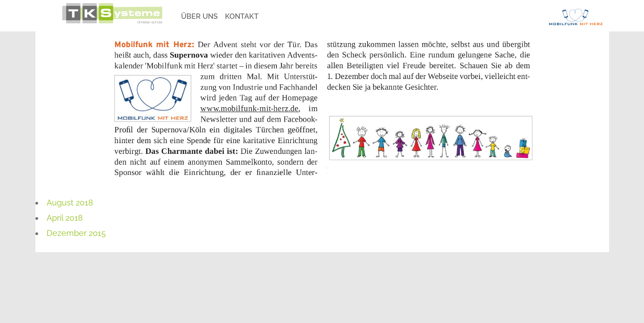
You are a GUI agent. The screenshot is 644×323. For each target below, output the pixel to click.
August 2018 (70, 203)
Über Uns (199, 16)
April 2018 (65, 218)
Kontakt (242, 16)
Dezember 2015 (76, 233)
